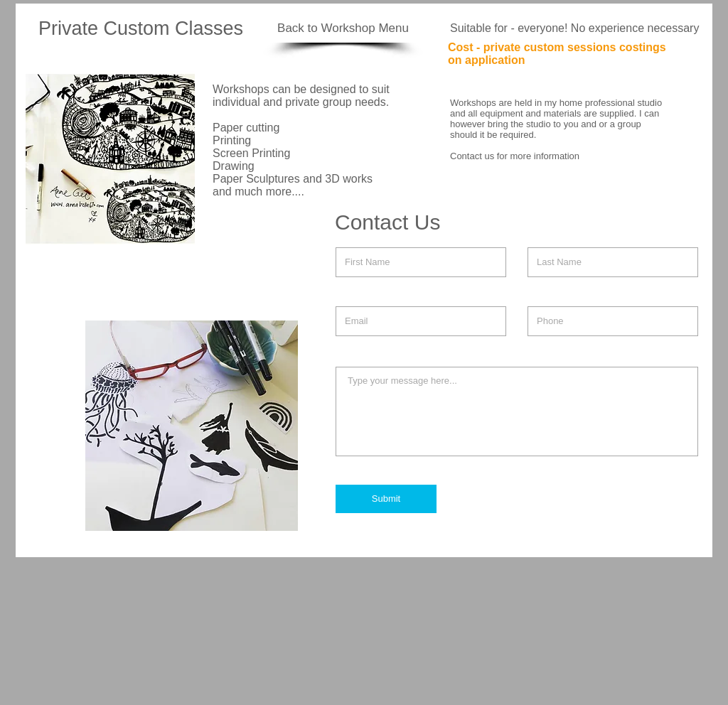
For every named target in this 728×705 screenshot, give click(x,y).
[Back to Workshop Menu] (343, 28)
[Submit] (386, 499)
